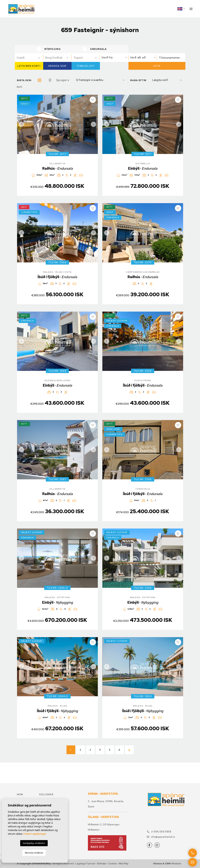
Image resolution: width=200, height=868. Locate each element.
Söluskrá (46, 795)
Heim (20, 795)
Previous (21, 124)
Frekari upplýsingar (35, 834)
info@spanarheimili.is (161, 837)
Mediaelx (176, 864)
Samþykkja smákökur (34, 843)
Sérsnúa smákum (34, 853)
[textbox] (30, 58)
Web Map (124, 864)
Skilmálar (102, 864)
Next (94, 124)
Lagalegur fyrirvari (85, 864)
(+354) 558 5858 (159, 832)
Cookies (113, 864)
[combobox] (29, 58)
